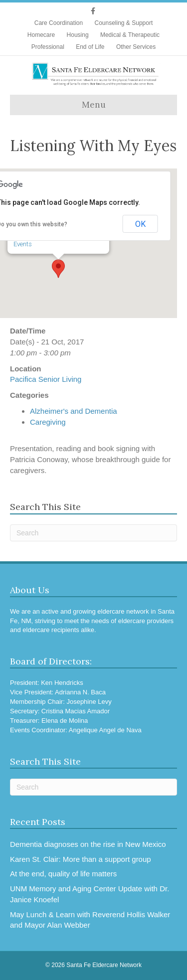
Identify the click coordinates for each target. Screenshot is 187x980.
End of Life (90, 47)
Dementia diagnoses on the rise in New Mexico (88, 844)
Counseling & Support (123, 23)
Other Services (136, 47)
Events (23, 243)
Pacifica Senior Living (46, 379)
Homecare (41, 35)
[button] (59, 268)
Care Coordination (59, 23)
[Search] (93, 533)
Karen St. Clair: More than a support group (81, 859)
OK (140, 224)
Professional (48, 47)
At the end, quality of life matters (63, 874)
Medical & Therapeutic (130, 35)
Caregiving (48, 422)
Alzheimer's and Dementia (74, 411)
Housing (78, 35)
